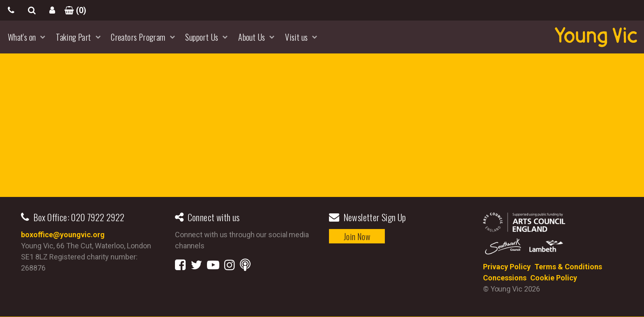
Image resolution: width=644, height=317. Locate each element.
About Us (252, 37)
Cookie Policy (554, 278)
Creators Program (138, 37)
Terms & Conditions (568, 267)
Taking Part (73, 37)
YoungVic (596, 37)
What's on (22, 37)
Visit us (296, 37)
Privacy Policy (507, 267)
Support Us (202, 37)
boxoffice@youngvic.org (63, 235)
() (73, 10)
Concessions (505, 278)
